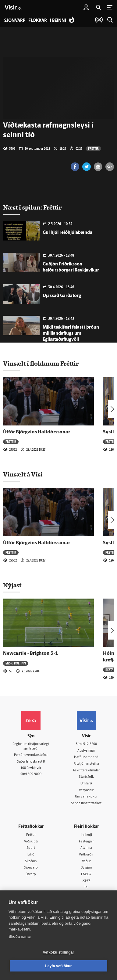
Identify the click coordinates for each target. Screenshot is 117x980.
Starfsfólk (86, 777)
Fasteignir (86, 842)
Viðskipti (31, 842)
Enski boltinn (16, 663)
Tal (86, 888)
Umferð (86, 784)
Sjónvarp (31, 868)
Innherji (86, 835)
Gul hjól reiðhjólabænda (67, 233)
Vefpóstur (86, 790)
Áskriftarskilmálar (86, 771)
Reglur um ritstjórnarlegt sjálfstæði (31, 746)
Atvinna (86, 848)
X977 (86, 881)
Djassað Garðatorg (62, 296)
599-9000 (35, 774)
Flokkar (38, 21)
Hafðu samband (86, 757)
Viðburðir (86, 855)
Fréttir (93, 149)
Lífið (31, 855)
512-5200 (90, 744)
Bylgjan (86, 868)
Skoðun (31, 861)
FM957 (86, 874)
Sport (31, 848)
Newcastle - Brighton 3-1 (31, 654)
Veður (86, 861)
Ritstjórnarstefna (86, 764)
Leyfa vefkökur (58, 966)
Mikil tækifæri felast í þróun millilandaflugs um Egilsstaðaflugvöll (71, 334)
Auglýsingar (86, 751)
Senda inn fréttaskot (86, 803)
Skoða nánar (20, 936)
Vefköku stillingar (59, 952)
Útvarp (31, 874)
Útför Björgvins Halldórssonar (37, 432)
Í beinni (58, 21)
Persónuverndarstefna (31, 755)
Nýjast (12, 585)
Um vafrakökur (86, 797)
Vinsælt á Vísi (23, 474)
